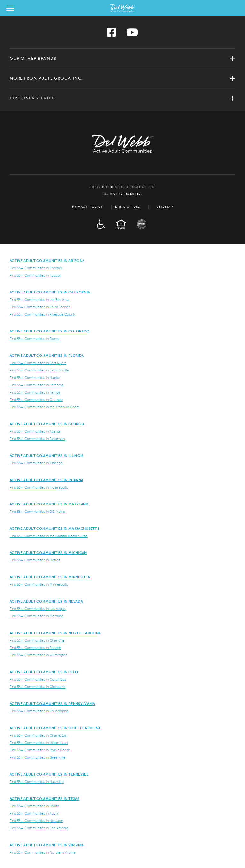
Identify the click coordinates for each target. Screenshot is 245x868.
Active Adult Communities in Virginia (47, 845)
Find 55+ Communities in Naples (35, 378)
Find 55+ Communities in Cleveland (37, 687)
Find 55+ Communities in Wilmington (38, 655)
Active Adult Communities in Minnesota (50, 577)
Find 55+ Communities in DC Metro (37, 512)
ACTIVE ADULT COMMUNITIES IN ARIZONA (47, 261)
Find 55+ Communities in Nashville (37, 782)
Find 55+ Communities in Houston (36, 821)
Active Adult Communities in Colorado (50, 331)
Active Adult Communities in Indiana (46, 480)
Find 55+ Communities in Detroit (35, 560)
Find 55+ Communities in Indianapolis (39, 487)
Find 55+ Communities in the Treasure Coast (44, 407)
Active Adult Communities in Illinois (47, 456)
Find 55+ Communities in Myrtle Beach (40, 750)
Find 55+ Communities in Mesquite (36, 616)
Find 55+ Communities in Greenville (37, 757)
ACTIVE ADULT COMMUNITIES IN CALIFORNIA (50, 292)
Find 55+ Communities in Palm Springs (40, 307)
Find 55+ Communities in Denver (35, 339)
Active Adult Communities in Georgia (47, 424)
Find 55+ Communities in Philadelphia (39, 711)
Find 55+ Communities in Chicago (36, 463)
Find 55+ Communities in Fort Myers (38, 363)
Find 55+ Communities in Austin (34, 813)
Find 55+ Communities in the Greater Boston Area (49, 536)
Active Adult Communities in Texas (45, 799)
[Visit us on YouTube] (132, 34)
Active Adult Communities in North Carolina (55, 633)
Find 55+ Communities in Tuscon (35, 275)
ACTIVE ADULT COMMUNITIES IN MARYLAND (49, 504)
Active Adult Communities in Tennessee (49, 774)
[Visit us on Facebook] (112, 34)
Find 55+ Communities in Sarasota (36, 385)
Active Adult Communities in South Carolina (55, 728)
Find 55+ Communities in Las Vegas (38, 609)
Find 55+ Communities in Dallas (35, 806)
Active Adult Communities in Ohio (44, 672)
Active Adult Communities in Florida (47, 356)
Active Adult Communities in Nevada (46, 601)
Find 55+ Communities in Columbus (38, 679)
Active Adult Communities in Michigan (48, 553)
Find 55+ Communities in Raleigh (35, 648)
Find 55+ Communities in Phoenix (36, 268)
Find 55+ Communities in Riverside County (43, 314)
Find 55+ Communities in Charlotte (37, 640)
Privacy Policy (88, 207)
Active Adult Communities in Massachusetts (54, 528)
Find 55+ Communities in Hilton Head (39, 743)
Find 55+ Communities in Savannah (37, 439)
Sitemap (165, 207)
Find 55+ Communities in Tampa (35, 392)
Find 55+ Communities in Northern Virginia (43, 852)
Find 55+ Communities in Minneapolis (39, 584)
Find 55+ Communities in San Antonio (39, 828)
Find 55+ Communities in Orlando (36, 400)
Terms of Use (127, 207)
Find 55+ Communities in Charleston (38, 735)
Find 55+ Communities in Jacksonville (39, 370)
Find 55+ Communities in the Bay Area (40, 300)
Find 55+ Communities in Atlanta (35, 431)
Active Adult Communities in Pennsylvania (52, 704)
